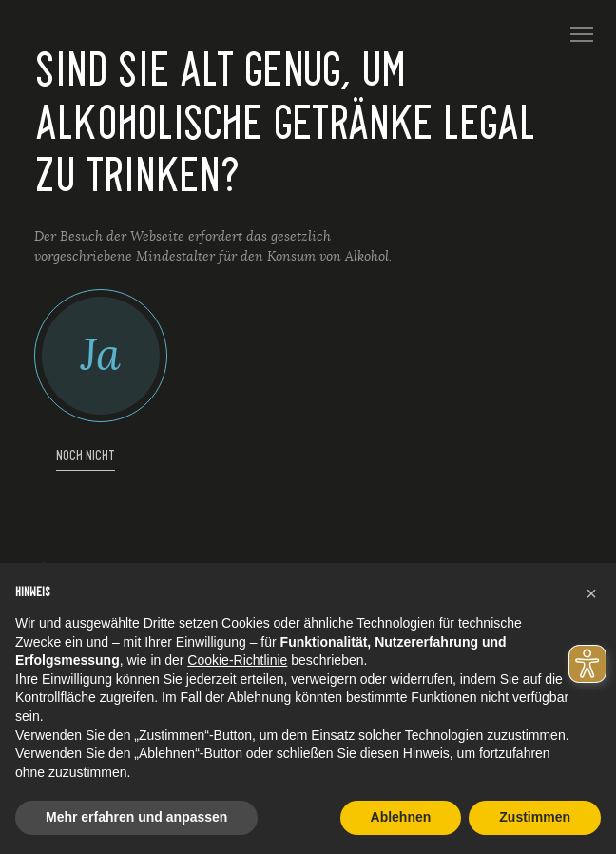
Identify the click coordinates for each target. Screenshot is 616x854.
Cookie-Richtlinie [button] (237, 660)
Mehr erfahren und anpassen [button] (136, 817)
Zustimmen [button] (535, 817)
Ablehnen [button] (401, 817)
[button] (591, 593)
